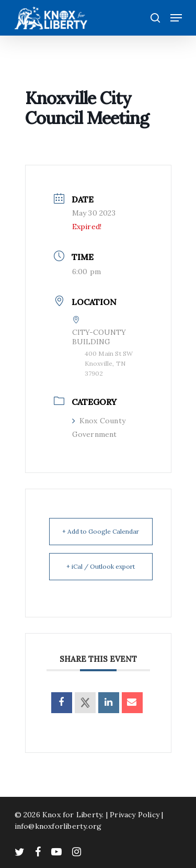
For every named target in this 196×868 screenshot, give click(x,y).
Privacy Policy (135, 815)
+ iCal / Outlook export (101, 566)
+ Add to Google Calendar (101, 531)
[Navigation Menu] (176, 18)
